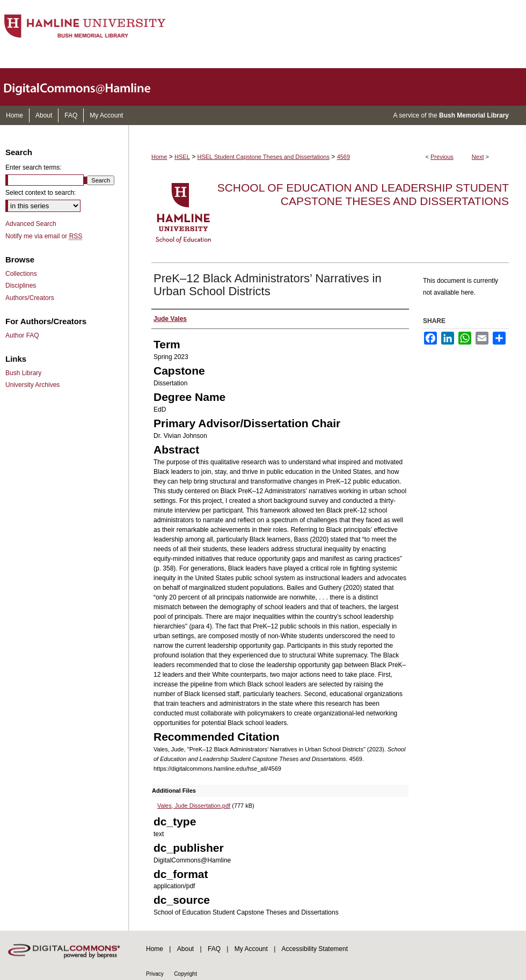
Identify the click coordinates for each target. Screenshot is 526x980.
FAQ (214, 949)
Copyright (185, 974)
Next (478, 157)
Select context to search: (41, 193)
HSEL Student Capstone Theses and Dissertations (264, 157)
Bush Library (23, 373)
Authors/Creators (30, 298)
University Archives (32, 385)
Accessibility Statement (315, 949)
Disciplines (21, 286)
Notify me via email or (44, 236)
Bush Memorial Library (474, 115)
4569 (344, 157)
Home (159, 157)
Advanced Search (31, 224)
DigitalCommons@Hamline (86, 87)
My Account (251, 949)
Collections (21, 274)
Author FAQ (22, 335)
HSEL (182, 157)
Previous (442, 157)
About (185, 949)
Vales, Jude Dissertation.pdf (194, 806)
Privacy (155, 974)
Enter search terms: (34, 167)
